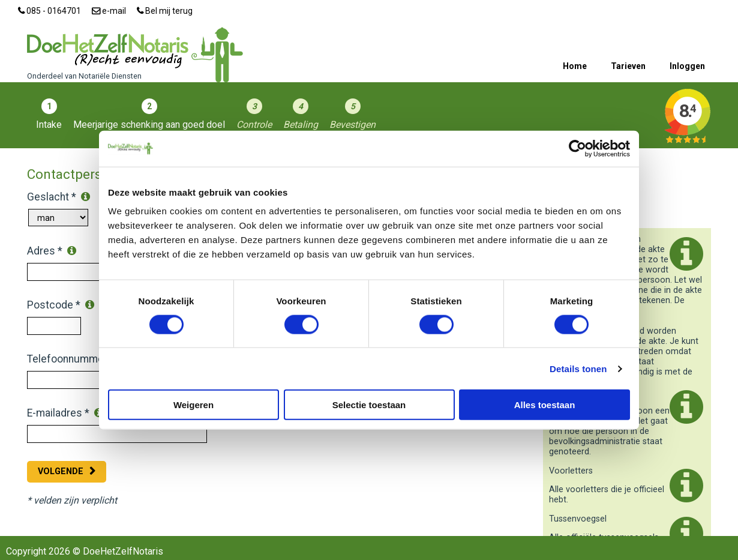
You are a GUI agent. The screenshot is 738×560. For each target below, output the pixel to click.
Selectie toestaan (369, 405)
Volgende (61, 471)
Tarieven (628, 66)
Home (575, 66)
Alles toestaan (545, 405)
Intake (49, 125)
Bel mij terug (165, 11)
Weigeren (193, 405)
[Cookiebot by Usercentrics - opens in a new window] (577, 148)
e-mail (109, 11)
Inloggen (687, 66)
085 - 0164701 (49, 11)
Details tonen (578, 368)
